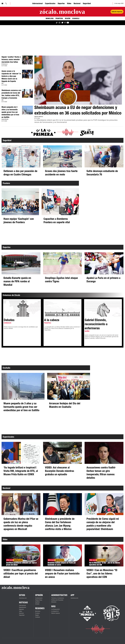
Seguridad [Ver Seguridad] (87, 3)
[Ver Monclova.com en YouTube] (68, 23)
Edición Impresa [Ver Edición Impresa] (117, 12)
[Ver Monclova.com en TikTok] (57, 23)
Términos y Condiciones (58, 598)
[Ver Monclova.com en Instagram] (59, 23)
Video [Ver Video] (69, 3)
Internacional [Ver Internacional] (37, 3)
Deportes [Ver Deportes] (61, 3)
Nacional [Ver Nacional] (77, 3)
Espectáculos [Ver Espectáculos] (50, 3)
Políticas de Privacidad (57, 600)
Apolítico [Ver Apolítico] (37, 602)
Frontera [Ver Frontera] (59, 18)
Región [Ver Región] (68, 18)
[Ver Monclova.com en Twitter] (62, 23)
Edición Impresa (55, 613)
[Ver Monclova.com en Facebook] (65, 23)
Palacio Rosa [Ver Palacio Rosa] (39, 600)
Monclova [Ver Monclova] (50, 18)
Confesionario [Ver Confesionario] (39, 598)
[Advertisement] (60, 40)
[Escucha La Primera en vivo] (86, 613)
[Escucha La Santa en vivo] (112, 613)
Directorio (54, 602)
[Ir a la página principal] (62, 12)
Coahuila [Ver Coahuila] (76, 18)
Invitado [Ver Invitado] (37, 604)
